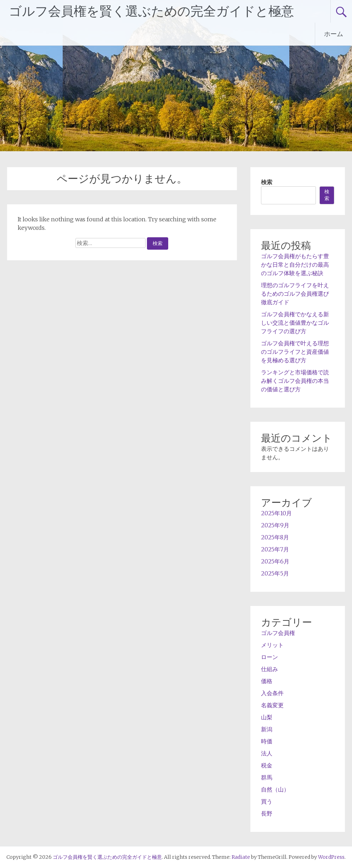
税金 (267, 765)
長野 (267, 813)
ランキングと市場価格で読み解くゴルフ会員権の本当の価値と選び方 (295, 381)
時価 (267, 741)
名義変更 (272, 705)
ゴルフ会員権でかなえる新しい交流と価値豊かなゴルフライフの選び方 (295, 323)
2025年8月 (275, 537)
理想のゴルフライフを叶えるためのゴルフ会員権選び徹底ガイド (295, 294)
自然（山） (275, 789)
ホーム (334, 34)
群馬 (267, 777)
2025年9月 (275, 525)
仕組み (269, 669)
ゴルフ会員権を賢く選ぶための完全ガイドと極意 (151, 11)
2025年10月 (276, 513)
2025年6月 (275, 561)
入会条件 (272, 693)
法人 (267, 753)
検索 (267, 182)
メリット (272, 645)
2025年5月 (275, 573)
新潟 (267, 729)
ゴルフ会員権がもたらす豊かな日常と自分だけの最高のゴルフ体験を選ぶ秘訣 (295, 265)
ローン (269, 657)
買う (267, 801)
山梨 (267, 717)
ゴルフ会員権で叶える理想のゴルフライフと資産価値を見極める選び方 (295, 352)
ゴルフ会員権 (278, 633)
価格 (267, 681)
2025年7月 (275, 549)
